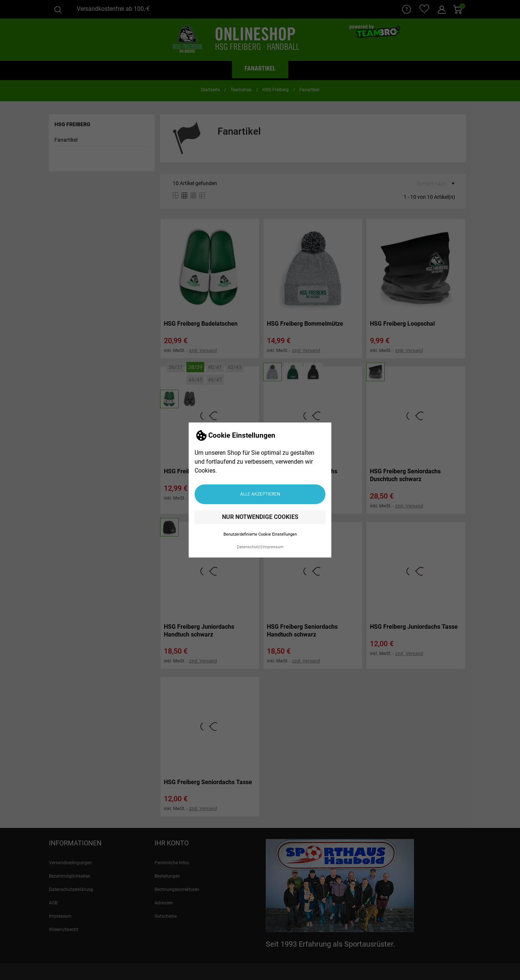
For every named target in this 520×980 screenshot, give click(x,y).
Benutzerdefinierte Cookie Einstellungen (260, 534)
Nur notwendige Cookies (260, 517)
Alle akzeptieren (260, 494)
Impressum (273, 547)
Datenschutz (248, 547)
